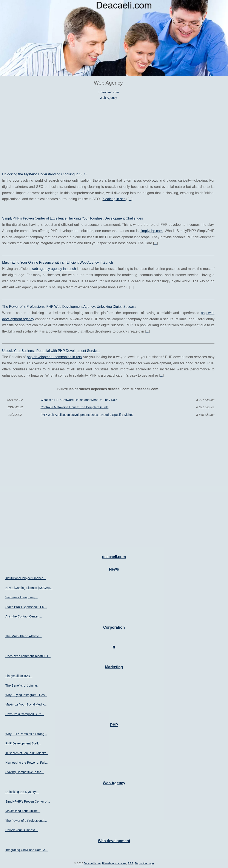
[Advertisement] (108, 133)
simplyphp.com (151, 231)
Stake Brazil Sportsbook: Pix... (26, 607)
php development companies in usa (54, 357)
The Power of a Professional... (26, 821)
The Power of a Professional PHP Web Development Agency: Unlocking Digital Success (69, 307)
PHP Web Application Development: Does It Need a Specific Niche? (87, 415)
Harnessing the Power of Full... (27, 763)
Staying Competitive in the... (25, 772)
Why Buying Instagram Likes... (26, 695)
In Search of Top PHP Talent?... (27, 753)
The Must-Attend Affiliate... (24, 636)
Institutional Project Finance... (26, 578)
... (130, 199)
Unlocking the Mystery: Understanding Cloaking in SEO (44, 174)
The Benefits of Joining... (22, 685)
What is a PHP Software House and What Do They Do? (79, 400)
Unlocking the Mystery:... (22, 792)
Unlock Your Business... (22, 830)
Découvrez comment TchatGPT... (28, 656)
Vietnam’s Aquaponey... (22, 597)
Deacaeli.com (92, 863)
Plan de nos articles (114, 863)
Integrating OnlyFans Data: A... (27, 850)
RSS (131, 863)
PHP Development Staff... (23, 743)
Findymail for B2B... (19, 676)
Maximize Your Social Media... (26, 704)
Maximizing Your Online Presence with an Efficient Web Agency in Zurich (58, 262)
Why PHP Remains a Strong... (26, 734)
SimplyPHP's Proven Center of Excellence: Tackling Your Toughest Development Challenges (72, 218)
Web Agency (108, 98)
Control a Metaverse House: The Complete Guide (75, 407)
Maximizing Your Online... (23, 811)
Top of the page (144, 863)
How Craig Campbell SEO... (25, 714)
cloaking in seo (114, 199)
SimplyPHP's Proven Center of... (28, 801)
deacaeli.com (110, 92)
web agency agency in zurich (54, 269)
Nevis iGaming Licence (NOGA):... (29, 588)
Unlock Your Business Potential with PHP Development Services (51, 351)
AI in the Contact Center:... (24, 616)
